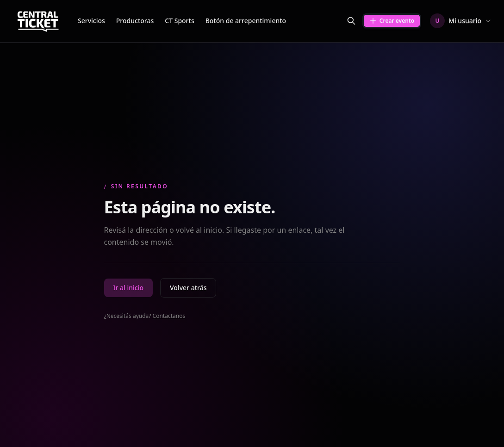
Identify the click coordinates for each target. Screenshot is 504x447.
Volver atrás (188, 288)
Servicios (91, 21)
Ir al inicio (129, 288)
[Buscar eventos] (351, 21)
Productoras (135, 21)
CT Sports (179, 21)
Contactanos (169, 316)
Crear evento (392, 21)
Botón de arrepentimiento (246, 21)
